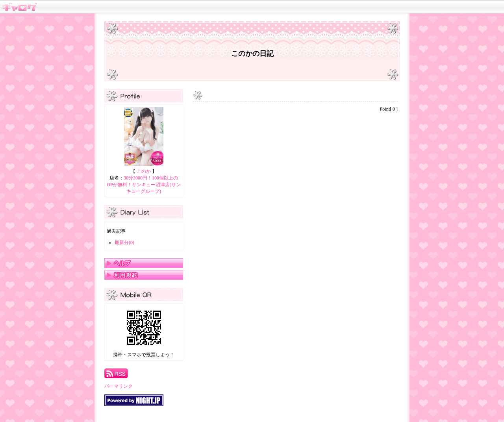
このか (144, 171)
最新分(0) (124, 242)
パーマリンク (119, 386)
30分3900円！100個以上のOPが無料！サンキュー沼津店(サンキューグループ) (144, 185)
